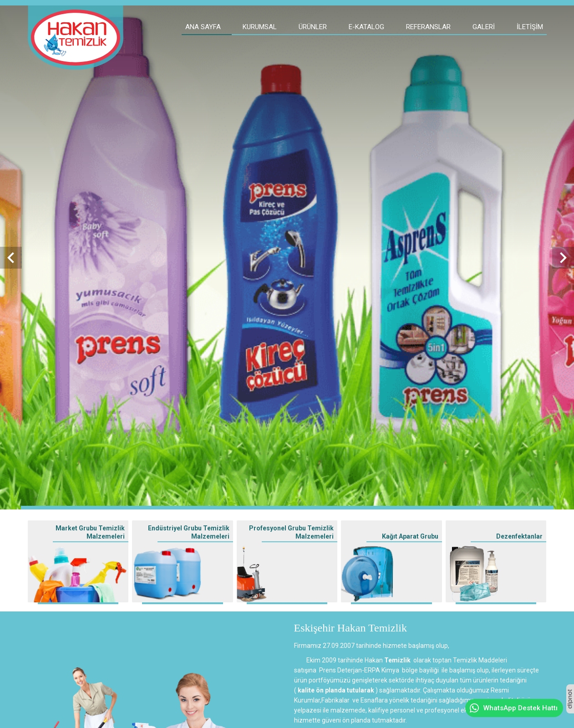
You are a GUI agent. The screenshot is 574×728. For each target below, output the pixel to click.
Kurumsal (260, 27)
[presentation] (11, 258)
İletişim (530, 27)
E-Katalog (366, 27)
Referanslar (428, 27)
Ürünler (313, 27)
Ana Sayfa (203, 27)
